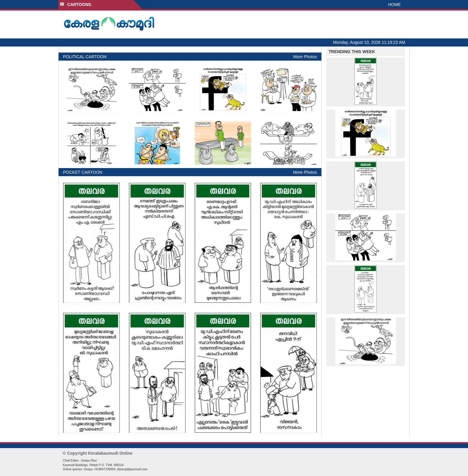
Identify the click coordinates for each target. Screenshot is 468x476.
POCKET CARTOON (83, 172)
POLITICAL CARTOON (85, 57)
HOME (394, 5)
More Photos (305, 57)
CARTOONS (76, 5)
